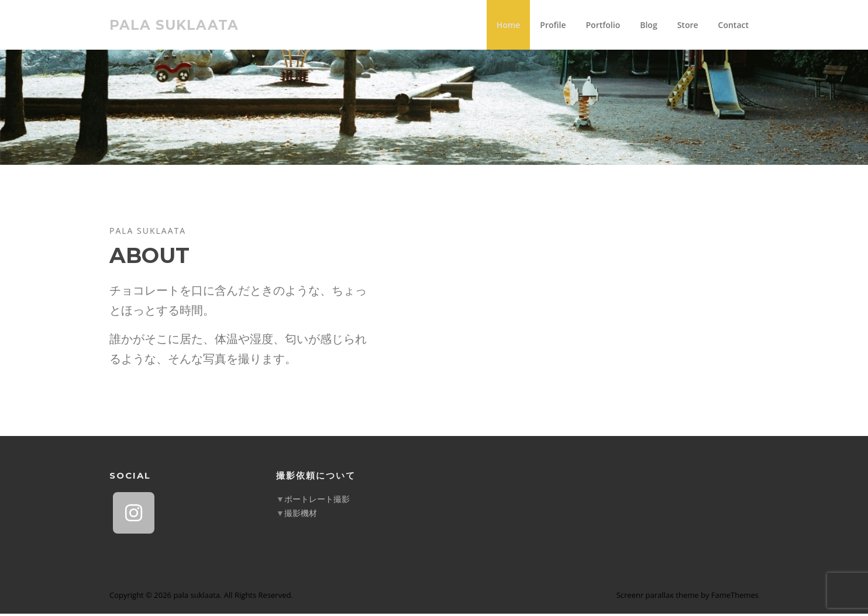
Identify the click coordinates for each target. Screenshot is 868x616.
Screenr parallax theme (658, 597)
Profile (553, 25)
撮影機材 (301, 515)
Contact (733, 25)
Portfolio (603, 25)
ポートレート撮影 (317, 501)
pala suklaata (174, 25)
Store (688, 25)
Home (509, 25)
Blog (648, 25)
